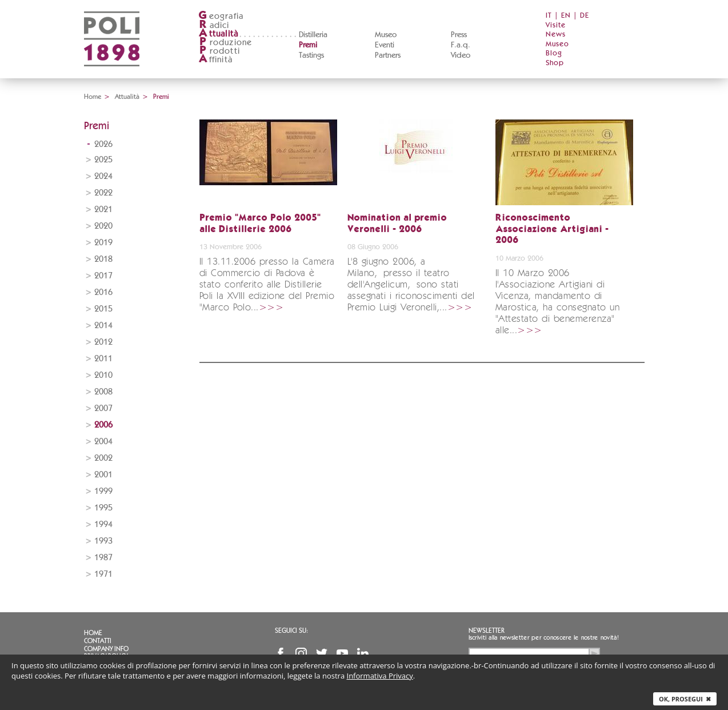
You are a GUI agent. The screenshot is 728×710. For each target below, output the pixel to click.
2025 (103, 160)
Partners (388, 55)
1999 (103, 491)
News (556, 35)
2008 (103, 392)
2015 (103, 309)
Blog (554, 53)
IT (549, 16)
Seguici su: (291, 631)
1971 (103, 574)
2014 (103, 326)
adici (214, 25)
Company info (106, 649)
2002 (103, 458)
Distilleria (313, 35)
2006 (103, 425)
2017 (103, 276)
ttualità (219, 34)
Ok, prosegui (685, 699)
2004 (103, 442)
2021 (103, 210)
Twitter (322, 653)
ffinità (215, 60)
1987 (103, 558)
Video (461, 55)
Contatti (98, 641)
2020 (103, 226)
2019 (103, 243)
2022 (103, 193)
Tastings (311, 55)
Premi (308, 45)
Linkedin (363, 653)
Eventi (385, 45)
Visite (556, 25)
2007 (103, 408)
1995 (103, 508)
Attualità (127, 97)
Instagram (301, 653)
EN (566, 16)
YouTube (342, 653)
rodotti (219, 51)
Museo (386, 35)
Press (459, 35)
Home (93, 97)
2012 (103, 342)
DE (585, 16)
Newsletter (487, 631)
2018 (103, 259)
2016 (103, 292)
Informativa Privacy (380, 676)
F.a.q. (461, 45)
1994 (103, 524)
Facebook (281, 653)
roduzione (225, 43)
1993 (103, 541)
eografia (221, 16)
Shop (555, 63)
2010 (103, 375)
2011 (103, 359)
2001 (103, 475)
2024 (103, 176)
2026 (103, 144)
